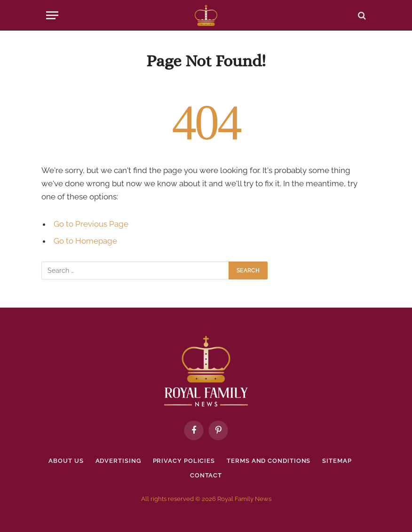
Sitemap (337, 461)
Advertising (118, 461)
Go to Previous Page (91, 224)
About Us (66, 461)
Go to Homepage (85, 241)
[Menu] (52, 15)
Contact (206, 475)
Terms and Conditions (269, 461)
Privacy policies (184, 461)
